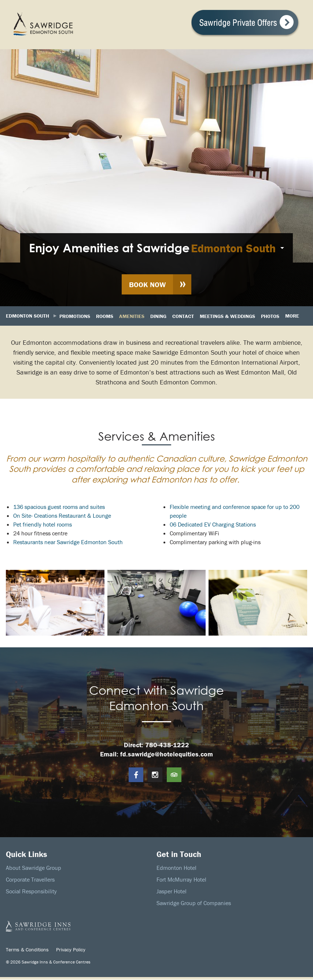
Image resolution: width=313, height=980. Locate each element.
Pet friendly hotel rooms (43, 525)
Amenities (132, 316)
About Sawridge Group (34, 868)
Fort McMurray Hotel (181, 880)
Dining (158, 316)
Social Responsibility (31, 892)
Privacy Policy (71, 950)
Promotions (75, 316)
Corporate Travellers (30, 880)
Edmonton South (233, 248)
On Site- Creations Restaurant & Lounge (62, 516)
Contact (183, 316)
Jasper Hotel (172, 892)
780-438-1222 (167, 745)
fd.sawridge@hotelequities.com (167, 754)
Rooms (105, 316)
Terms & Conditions (27, 950)
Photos (270, 316)
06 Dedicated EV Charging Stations (213, 525)
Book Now (147, 284)
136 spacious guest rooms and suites (59, 507)
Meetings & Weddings (227, 316)
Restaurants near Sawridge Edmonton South (68, 542)
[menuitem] (157, 248)
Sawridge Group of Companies (194, 903)
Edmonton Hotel (176, 868)
